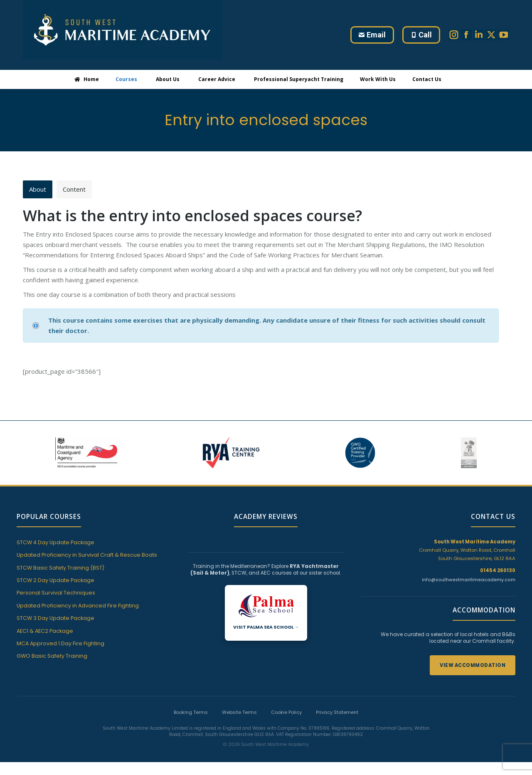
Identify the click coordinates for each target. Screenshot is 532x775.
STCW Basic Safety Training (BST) (60, 568)
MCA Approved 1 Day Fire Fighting (60, 644)
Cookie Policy (286, 713)
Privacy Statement (337, 713)
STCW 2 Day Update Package (55, 581)
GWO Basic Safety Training (52, 657)
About (38, 189)
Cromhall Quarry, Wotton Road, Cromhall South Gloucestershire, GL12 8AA (467, 550)
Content (74, 189)
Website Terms (239, 713)
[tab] (38, 189)
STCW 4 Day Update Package (55, 543)
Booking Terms (191, 713)
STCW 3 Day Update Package (55, 618)
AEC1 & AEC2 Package (45, 631)
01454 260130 (498, 571)
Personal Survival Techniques (56, 594)
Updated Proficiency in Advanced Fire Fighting (78, 606)
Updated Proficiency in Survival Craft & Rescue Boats (87, 555)
